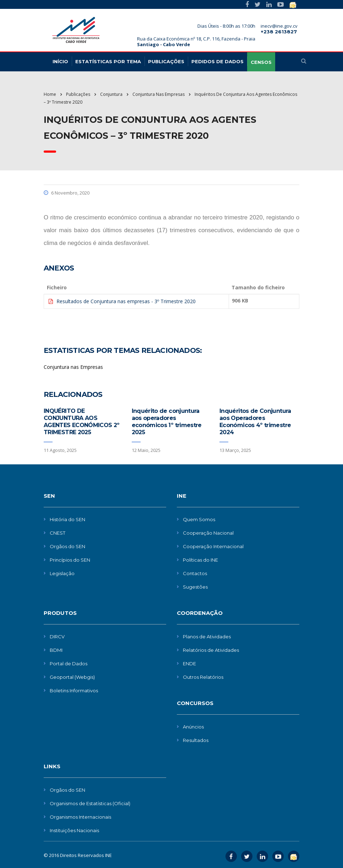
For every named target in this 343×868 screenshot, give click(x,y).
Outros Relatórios (203, 677)
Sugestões (195, 587)
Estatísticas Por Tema (108, 61)
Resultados (196, 740)
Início (60, 61)
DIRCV (57, 637)
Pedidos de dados (217, 61)
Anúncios (193, 727)
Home (50, 94)
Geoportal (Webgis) (72, 677)
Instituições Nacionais (74, 830)
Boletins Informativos (74, 690)
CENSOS (261, 62)
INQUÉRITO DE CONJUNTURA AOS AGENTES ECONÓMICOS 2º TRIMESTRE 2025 (82, 422)
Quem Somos (199, 519)
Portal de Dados (69, 664)
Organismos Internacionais (80, 817)
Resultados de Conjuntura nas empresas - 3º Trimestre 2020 (126, 301)
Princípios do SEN (70, 560)
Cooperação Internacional (213, 546)
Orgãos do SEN (67, 546)
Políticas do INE (200, 560)
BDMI (56, 650)
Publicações (166, 61)
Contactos (195, 573)
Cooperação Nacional (208, 533)
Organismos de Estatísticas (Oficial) (90, 803)
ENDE (189, 664)
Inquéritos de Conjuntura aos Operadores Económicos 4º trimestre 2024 (255, 422)
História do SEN (67, 519)
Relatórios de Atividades (211, 650)
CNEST (58, 533)
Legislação (62, 573)
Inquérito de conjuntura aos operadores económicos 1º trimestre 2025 (167, 422)
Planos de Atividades (207, 637)
